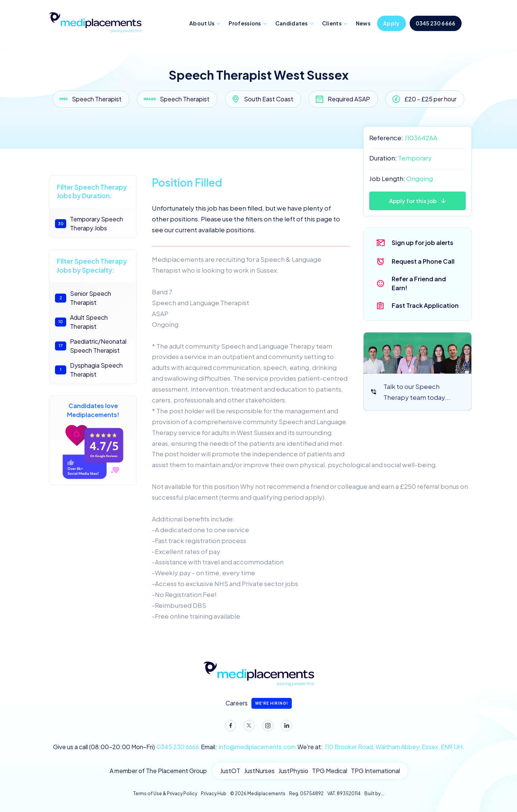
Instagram (266, 727)
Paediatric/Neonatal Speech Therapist (91, 346)
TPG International (375, 771)
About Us (202, 23)
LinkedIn (285, 727)
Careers (259, 703)
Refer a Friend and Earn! (419, 283)
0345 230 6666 (436, 23)
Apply (391, 23)
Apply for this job (413, 201)
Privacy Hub (214, 793)
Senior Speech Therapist (83, 298)
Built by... (374, 793)
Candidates (292, 23)
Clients (332, 23)
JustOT (230, 771)
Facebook (229, 727)
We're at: (381, 747)
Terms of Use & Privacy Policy (165, 793)
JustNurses (259, 771)
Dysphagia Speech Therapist (89, 370)
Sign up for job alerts (423, 243)
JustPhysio (293, 771)
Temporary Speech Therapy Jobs (89, 223)
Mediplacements (95, 22)
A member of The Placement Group (158, 771)
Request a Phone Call (423, 261)
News (363, 23)
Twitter (248, 727)
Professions (245, 23)
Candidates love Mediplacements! (93, 440)
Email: (248, 747)
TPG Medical (330, 771)
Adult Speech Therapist (81, 322)
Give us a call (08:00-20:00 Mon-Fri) (126, 747)
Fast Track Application (425, 305)
